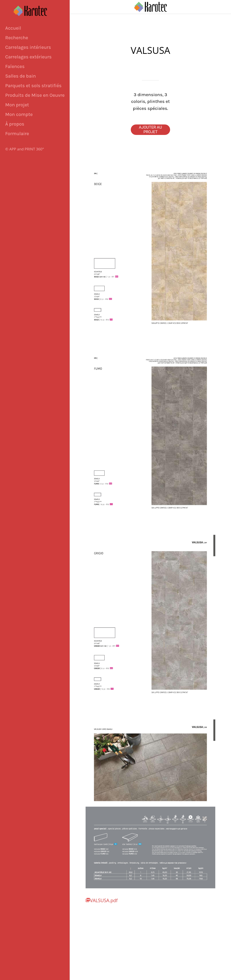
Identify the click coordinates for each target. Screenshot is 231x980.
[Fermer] (77, 7)
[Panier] (220, 7)
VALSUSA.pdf (104, 900)
